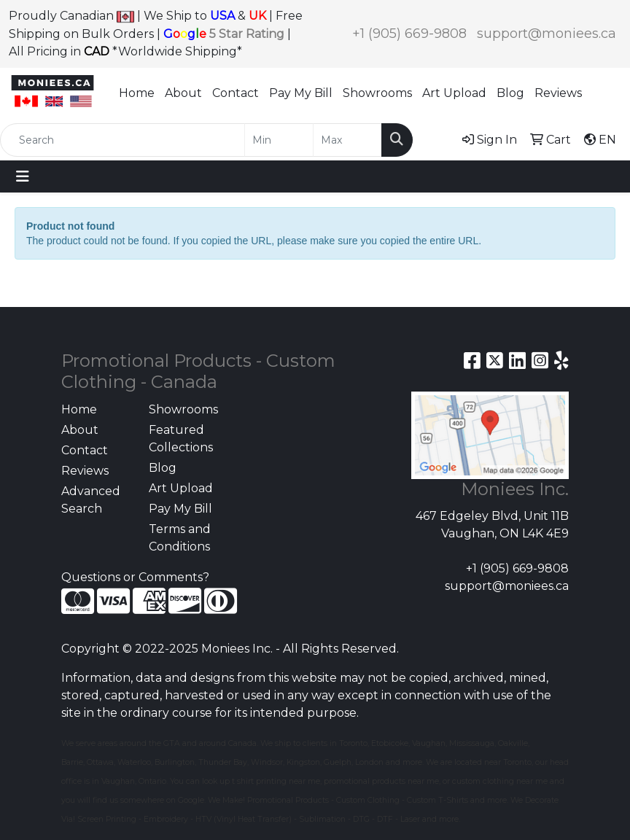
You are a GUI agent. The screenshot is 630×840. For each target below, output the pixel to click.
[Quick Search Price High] (347, 140)
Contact (236, 93)
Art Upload (454, 93)
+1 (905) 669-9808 (409, 34)
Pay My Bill (301, 93)
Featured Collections (181, 439)
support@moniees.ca (547, 34)
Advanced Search (91, 500)
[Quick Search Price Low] (279, 140)
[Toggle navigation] (23, 176)
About (183, 93)
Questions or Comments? (135, 577)
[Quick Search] (122, 140)
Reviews (558, 93)
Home (137, 93)
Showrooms (377, 93)
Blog (510, 93)
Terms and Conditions (180, 538)
